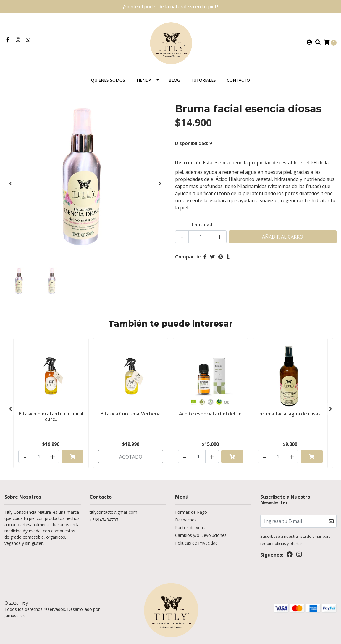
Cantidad (202, 224)
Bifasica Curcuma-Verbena (131, 414)
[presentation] (10, 184)
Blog (174, 80)
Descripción (188, 163)
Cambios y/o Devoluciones (201, 535)
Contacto (238, 80)
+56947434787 (104, 520)
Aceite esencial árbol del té (210, 414)
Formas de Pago (191, 512)
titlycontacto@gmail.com (113, 512)
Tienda (144, 80)
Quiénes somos (108, 80)
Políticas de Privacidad (196, 543)
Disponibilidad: (192, 143)
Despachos (186, 520)
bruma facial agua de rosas (290, 414)
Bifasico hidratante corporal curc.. (51, 416)
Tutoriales (203, 80)
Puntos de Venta (191, 527)
